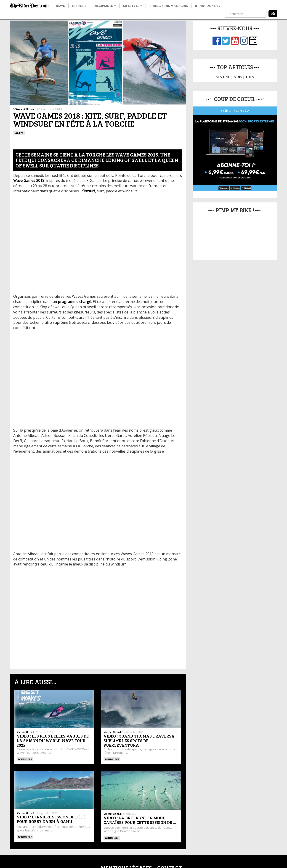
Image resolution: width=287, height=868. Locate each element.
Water (19, 133)
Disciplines (105, 6)
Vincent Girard (25, 109)
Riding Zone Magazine (169, 6)
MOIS (238, 77)
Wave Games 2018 (29, 181)
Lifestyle (133, 6)
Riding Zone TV (208, 6)
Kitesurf (88, 191)
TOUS (250, 77)
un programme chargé (72, 302)
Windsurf (25, 759)
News (60, 6)
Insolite (79, 6)
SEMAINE (223, 77)
